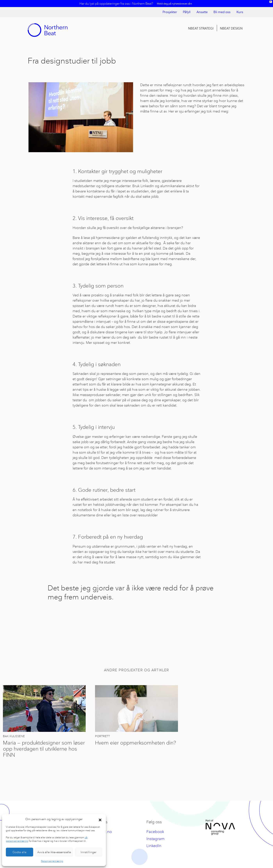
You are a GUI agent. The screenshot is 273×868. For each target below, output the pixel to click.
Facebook (155, 832)
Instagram (155, 839)
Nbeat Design (231, 28)
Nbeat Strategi (201, 28)
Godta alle (19, 852)
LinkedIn (154, 846)
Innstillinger (88, 852)
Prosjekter (170, 12)
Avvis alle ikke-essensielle (54, 852)
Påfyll (187, 12)
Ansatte (202, 12)
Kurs (240, 12)
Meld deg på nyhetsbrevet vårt (174, 4)
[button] (100, 819)
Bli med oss (222, 12)
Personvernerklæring (52, 861)
